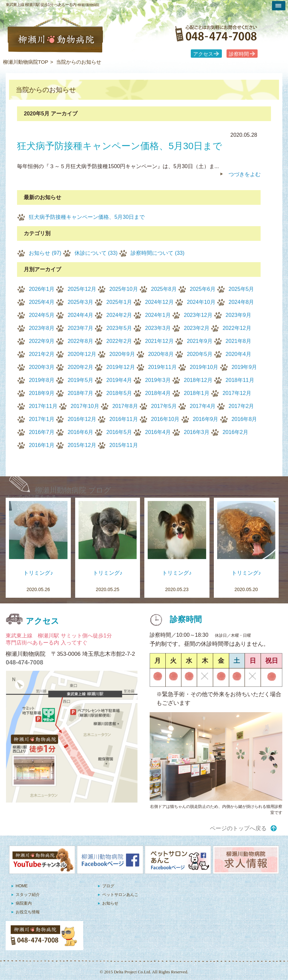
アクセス (203, 54)
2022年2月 (119, 341)
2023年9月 (238, 315)
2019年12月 (120, 367)
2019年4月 (119, 380)
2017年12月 (237, 393)
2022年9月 (42, 341)
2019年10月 (204, 367)
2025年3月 (80, 302)
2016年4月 (158, 432)
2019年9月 (244, 367)
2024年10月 (201, 302)
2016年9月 (206, 419)
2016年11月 (123, 419)
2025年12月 (82, 289)
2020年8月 (161, 354)
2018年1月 (197, 393)
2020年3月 (42, 367)
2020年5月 (200, 354)
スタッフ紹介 (28, 895)
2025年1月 (119, 302)
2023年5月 (119, 328)
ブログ (108, 886)
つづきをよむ (245, 174)
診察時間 (239, 54)
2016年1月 (42, 445)
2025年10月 (123, 289)
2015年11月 (123, 445)
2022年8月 (80, 341)
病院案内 (24, 903)
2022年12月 (237, 328)
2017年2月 (241, 406)
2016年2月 (235, 432)
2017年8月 (125, 406)
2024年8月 (241, 302)
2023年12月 (198, 315)
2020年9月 (122, 354)
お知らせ (110, 903)
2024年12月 (159, 302)
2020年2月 (80, 367)
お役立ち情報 (28, 912)
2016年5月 (119, 432)
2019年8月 (42, 380)
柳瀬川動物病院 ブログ (73, 490)
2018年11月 (240, 380)
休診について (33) (96, 253)
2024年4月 (80, 315)
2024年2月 (119, 315)
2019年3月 (158, 380)
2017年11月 (43, 406)
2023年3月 (158, 328)
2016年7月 (42, 432)
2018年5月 (119, 393)
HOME (22, 886)
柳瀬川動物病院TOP (26, 62)
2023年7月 (80, 328)
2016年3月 (197, 432)
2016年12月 (82, 419)
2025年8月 (164, 289)
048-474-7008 (24, 662)
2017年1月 (42, 419)
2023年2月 (197, 328)
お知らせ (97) (45, 253)
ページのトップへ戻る (238, 828)
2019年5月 (80, 380)
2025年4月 (42, 302)
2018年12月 (198, 380)
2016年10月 (165, 419)
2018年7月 (80, 393)
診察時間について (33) (158, 253)
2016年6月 (80, 432)
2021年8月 (238, 341)
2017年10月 (85, 406)
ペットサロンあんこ (120, 895)
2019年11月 (162, 367)
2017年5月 (164, 406)
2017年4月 (203, 406)
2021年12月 (159, 341)
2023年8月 (42, 328)
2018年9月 (42, 393)
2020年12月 (82, 354)
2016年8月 (244, 419)
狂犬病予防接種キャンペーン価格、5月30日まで (87, 217)
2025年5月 (241, 289)
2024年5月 (42, 315)
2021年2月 (42, 354)
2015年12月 (82, 445)
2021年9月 (200, 341)
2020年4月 (238, 354)
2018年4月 (158, 393)
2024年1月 (158, 315)
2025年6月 (203, 289)
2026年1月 (42, 289)
